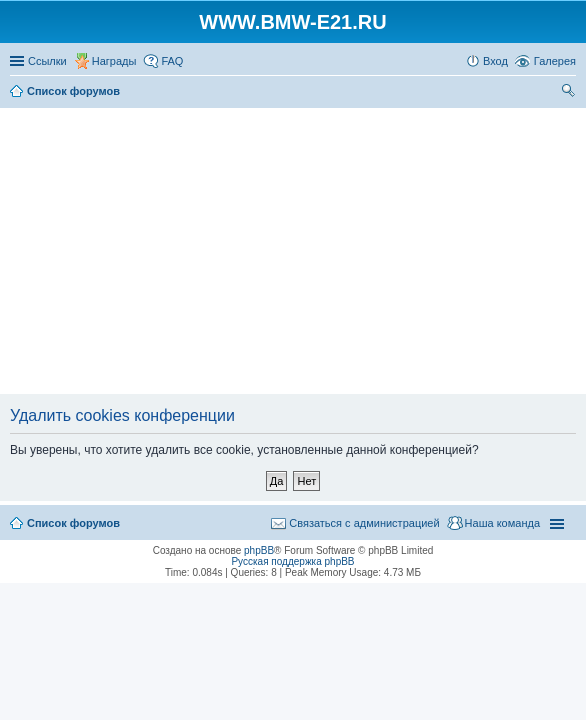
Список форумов (73, 523)
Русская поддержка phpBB (292, 561)
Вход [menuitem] (495, 61)
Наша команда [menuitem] (502, 523)
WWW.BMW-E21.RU (292, 22)
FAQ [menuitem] (172, 61)
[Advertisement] (295, 252)
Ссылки (47, 61)
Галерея (555, 61)
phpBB (259, 550)
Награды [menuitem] (114, 61)
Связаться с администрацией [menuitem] (364, 523)
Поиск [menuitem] (570, 93)
